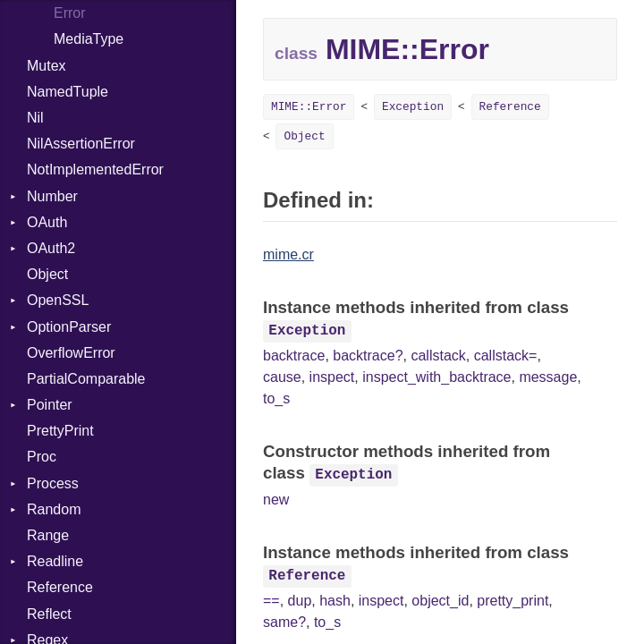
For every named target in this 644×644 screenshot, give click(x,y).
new (276, 500)
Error (70, 13)
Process (53, 483)
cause (282, 377)
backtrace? (368, 356)
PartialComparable (86, 379)
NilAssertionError (81, 144)
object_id (440, 601)
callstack (438, 356)
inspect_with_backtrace (436, 377)
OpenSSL (58, 300)
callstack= (506, 356)
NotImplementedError (95, 169)
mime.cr (288, 254)
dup (300, 601)
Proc (42, 457)
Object (47, 274)
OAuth (47, 222)
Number (52, 196)
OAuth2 (51, 248)
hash (335, 601)
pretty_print (513, 601)
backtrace (294, 356)
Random (54, 509)
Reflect (49, 614)
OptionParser (69, 327)
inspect (332, 377)
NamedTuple (68, 92)
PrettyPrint (60, 431)
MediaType (89, 39)
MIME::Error (309, 107)
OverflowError (71, 353)
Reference (60, 587)
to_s (276, 398)
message (548, 377)
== (271, 601)
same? (284, 622)
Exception (413, 107)
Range (48, 535)
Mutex (47, 66)
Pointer (50, 405)
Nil (35, 118)
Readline (55, 561)
